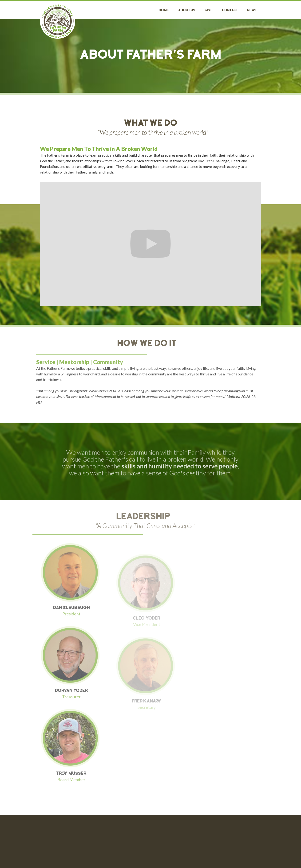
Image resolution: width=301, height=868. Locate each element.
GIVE (209, 10)
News (252, 10)
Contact (230, 10)
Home (164, 10)
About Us (187, 10)
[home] (58, 21)
